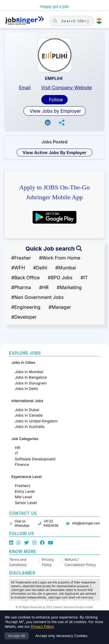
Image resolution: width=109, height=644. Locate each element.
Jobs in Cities (23, 363)
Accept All (17, 636)
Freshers (23, 486)
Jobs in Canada (29, 415)
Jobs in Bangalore (31, 377)
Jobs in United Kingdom (36, 421)
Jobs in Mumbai (29, 372)
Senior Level (26, 503)
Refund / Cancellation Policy (80, 562)
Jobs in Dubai (27, 410)
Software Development (35, 459)
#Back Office (26, 278)
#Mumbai (66, 268)
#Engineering (26, 307)
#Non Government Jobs (37, 297)
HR (17, 448)
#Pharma (21, 287)
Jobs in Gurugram (31, 383)
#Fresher (21, 258)
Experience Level (26, 477)
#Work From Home (60, 258)
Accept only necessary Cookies (61, 636)
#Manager (60, 307)
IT (17, 453)
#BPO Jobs (60, 278)
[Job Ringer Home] (25, 21)
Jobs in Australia (30, 426)
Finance (22, 464)
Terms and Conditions (18, 562)
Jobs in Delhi (26, 388)
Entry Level (25, 491)
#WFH (18, 268)
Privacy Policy (48, 562)
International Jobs (27, 401)
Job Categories (25, 439)
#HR (44, 287)
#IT (84, 278)
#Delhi (40, 268)
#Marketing (69, 287)
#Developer (24, 317)
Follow (55, 100)
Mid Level (23, 497)
